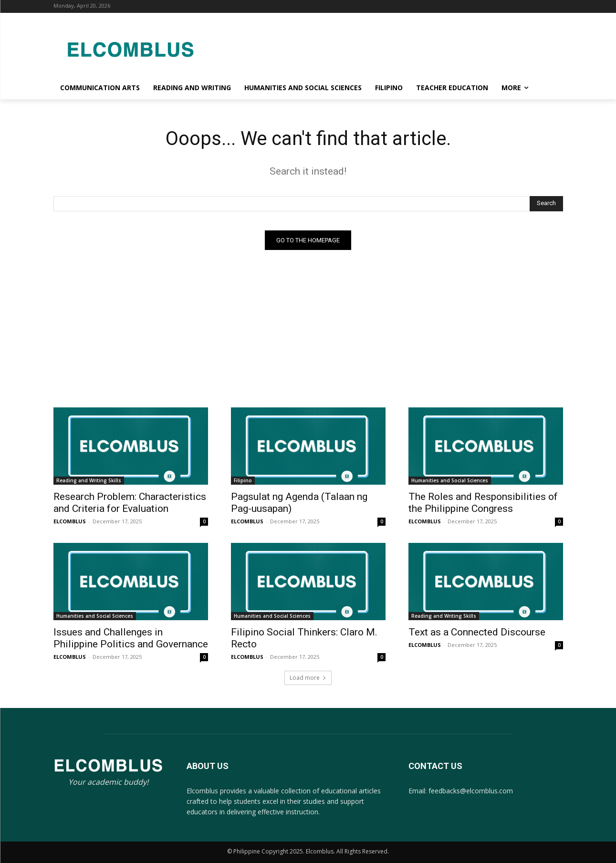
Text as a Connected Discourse (477, 632)
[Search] (546, 204)
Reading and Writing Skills (89, 480)
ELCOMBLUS (70, 521)
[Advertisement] (385, 48)
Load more (308, 678)
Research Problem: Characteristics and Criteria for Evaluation (130, 503)
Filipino (243, 480)
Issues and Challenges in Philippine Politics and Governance (131, 638)
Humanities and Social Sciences (450, 480)
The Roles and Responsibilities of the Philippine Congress (483, 503)
